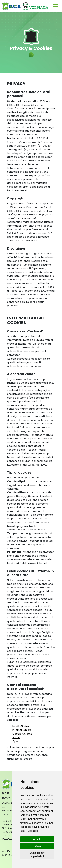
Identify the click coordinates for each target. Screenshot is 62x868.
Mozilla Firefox (21, 726)
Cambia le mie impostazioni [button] (37, 855)
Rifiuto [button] (37, 846)
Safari (16, 737)
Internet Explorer (22, 730)
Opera (16, 741)
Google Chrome (22, 734)
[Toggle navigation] (56, 6)
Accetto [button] (37, 839)
